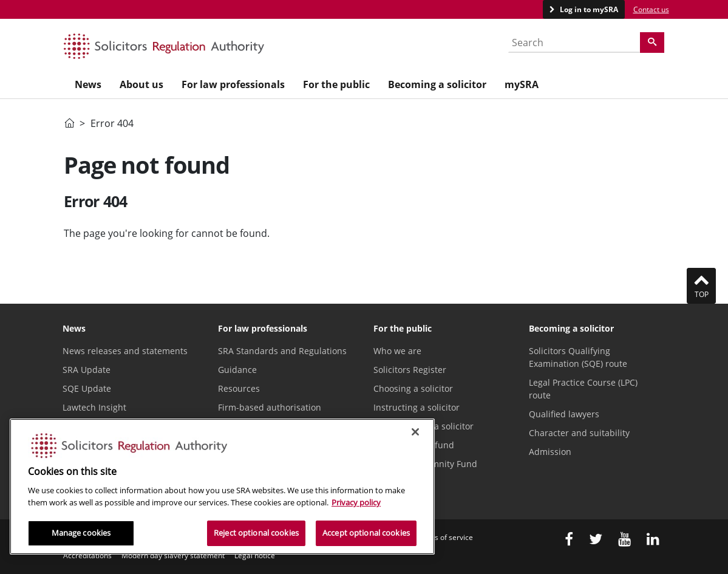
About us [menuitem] (141, 84)
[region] (222, 487)
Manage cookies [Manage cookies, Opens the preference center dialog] (81, 533)
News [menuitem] (88, 84)
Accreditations (87, 555)
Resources (239, 388)
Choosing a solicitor (413, 388)
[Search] (652, 43)
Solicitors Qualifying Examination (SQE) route (578, 357)
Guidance (237, 370)
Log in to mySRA (588, 9)
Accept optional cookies (366, 533)
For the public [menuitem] (336, 84)
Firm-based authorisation (270, 407)
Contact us (651, 9)
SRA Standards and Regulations (282, 351)
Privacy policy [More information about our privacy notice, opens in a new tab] (356, 502)
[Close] (415, 432)
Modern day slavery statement (173, 555)
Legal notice (255, 555)
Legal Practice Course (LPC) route (583, 389)
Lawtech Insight (94, 407)
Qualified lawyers (564, 414)
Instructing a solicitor (417, 407)
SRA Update (87, 370)
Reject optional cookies (256, 533)
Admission (550, 452)
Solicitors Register (410, 370)
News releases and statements (125, 351)
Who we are (397, 351)
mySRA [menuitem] (522, 84)
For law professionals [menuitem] (233, 84)
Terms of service (445, 537)
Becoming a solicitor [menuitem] (437, 84)
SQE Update (87, 388)
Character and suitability (579, 433)
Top (701, 285)
